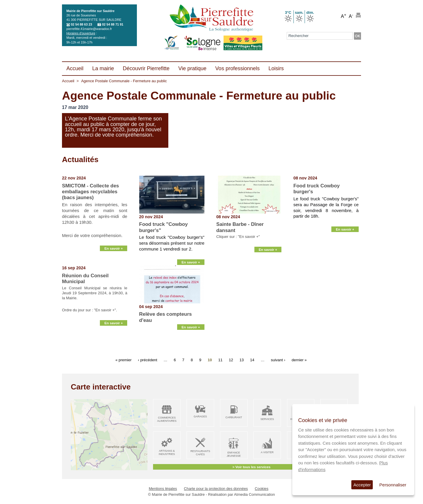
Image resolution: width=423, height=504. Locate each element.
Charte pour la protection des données (216, 489)
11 (220, 360)
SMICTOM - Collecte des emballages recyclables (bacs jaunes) (90, 192)
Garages (200, 416)
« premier (124, 360)
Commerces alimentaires (167, 419)
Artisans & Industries (167, 452)
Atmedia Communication (255, 494)
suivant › (278, 360)
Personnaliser (393, 485)
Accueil (68, 81)
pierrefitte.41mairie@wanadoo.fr (89, 29)
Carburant (234, 417)
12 (231, 360)
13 (241, 360)
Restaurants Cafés (200, 453)
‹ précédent (147, 360)
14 (252, 360)
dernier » (299, 360)
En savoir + (114, 259)
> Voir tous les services (251, 467)
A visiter (267, 452)
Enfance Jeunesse (234, 454)
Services (267, 419)
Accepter (362, 485)
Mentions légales (163, 489)
